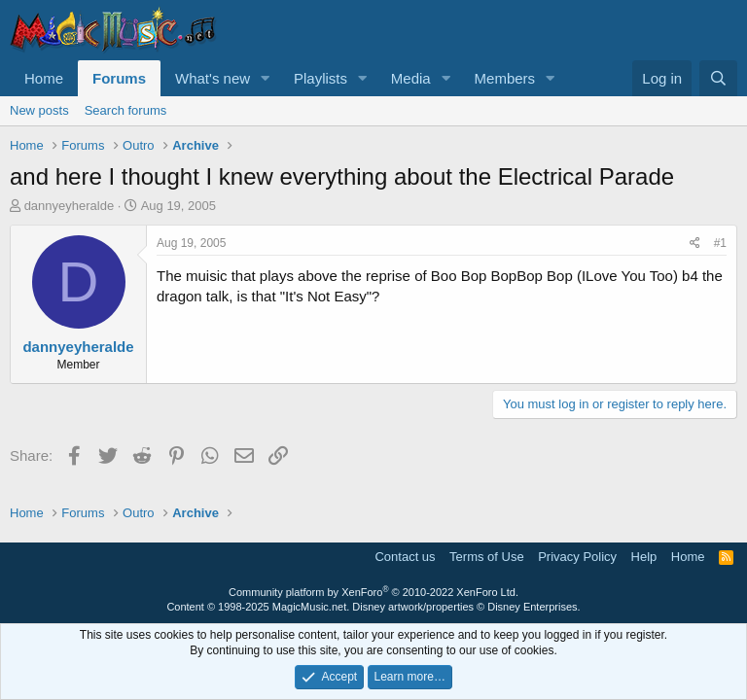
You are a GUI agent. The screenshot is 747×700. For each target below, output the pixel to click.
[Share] (695, 244)
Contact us (405, 557)
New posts (39, 110)
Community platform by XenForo (373, 592)
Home (44, 78)
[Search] (718, 78)
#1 (720, 243)
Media (411, 78)
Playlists (320, 78)
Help (644, 557)
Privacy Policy (577, 557)
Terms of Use (487, 557)
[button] (266, 78)
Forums (119, 78)
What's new (213, 78)
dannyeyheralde (70, 206)
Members (505, 78)
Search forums (126, 110)
